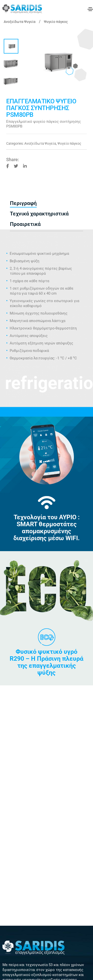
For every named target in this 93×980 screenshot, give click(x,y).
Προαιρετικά (25, 224)
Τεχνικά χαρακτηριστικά (39, 214)
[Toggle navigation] (90, 9)
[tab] (46, 203)
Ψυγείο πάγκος (56, 22)
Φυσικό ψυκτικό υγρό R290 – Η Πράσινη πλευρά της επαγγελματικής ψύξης (46, 662)
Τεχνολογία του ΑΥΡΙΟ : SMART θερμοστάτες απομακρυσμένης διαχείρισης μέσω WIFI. (46, 528)
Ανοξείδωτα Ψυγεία (20, 22)
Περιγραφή (23, 203)
